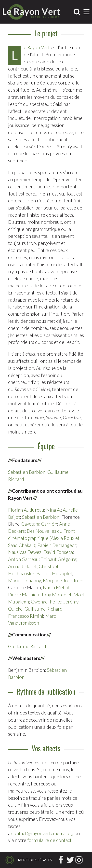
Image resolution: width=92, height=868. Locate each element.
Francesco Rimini (26, 616)
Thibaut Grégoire (59, 559)
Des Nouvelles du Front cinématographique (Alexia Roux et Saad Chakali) (44, 538)
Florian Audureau (26, 510)
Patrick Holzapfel (54, 573)
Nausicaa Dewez (25, 552)
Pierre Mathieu (24, 595)
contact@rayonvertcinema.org (42, 833)
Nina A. (53, 510)
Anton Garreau (23, 559)
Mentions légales (35, 860)
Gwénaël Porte (46, 602)
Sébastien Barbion (27, 472)
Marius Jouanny (25, 581)
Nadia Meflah (57, 587)
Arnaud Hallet (22, 566)
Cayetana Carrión (39, 524)
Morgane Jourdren (63, 581)
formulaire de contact (49, 840)
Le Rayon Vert (37, 47)
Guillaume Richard (44, 609)
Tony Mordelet (56, 595)
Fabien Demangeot (57, 545)
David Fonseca (58, 552)
